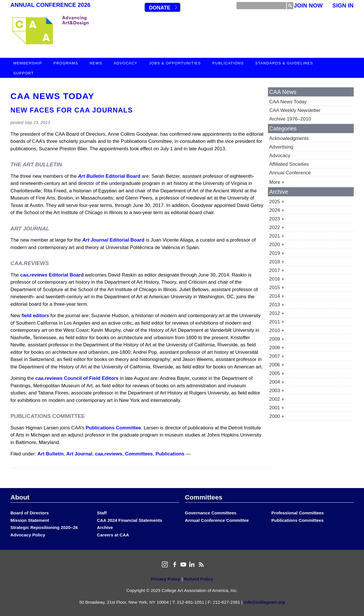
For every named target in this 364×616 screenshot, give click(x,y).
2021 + (277, 236)
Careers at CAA (113, 535)
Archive (105, 527)
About (20, 497)
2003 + (277, 391)
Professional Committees (298, 513)
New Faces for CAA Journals (72, 110)
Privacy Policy (166, 579)
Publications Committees (298, 520)
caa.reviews (109, 454)
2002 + (277, 399)
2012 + (277, 313)
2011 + (277, 322)
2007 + (277, 356)
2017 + (277, 270)
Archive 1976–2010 (290, 119)
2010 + (277, 330)
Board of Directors (30, 513)
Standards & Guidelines (284, 63)
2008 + (277, 348)
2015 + (277, 288)
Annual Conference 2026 (51, 5)
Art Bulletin (51, 454)
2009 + (277, 339)
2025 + (277, 202)
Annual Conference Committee (217, 520)
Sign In (343, 5)
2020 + (277, 245)
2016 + (277, 279)
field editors (35, 316)
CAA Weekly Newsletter (295, 110)
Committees (139, 454)
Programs (66, 63)
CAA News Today (52, 96)
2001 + (277, 408)
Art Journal (79, 454)
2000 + (277, 416)
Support (24, 73)
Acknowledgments (289, 138)
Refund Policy (199, 579)
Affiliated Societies (289, 164)
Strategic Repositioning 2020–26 (44, 527)
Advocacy (125, 63)
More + (277, 182)
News (96, 63)
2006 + (277, 365)
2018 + (277, 262)
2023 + (277, 219)
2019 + (277, 253)
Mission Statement (30, 520)
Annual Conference (290, 173)
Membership (28, 63)
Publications (228, 63)
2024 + (277, 210)
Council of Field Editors (77, 378)
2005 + (277, 373)
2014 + (277, 296)
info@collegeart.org (264, 602)
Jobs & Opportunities (175, 63)
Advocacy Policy (28, 535)
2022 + (277, 227)
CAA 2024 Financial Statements (130, 520)
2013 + (277, 305)
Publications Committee (114, 428)
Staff (102, 513)
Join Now (308, 5)
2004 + (277, 382)
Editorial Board (109, 176)
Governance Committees (211, 513)
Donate (160, 8)
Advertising (281, 147)
